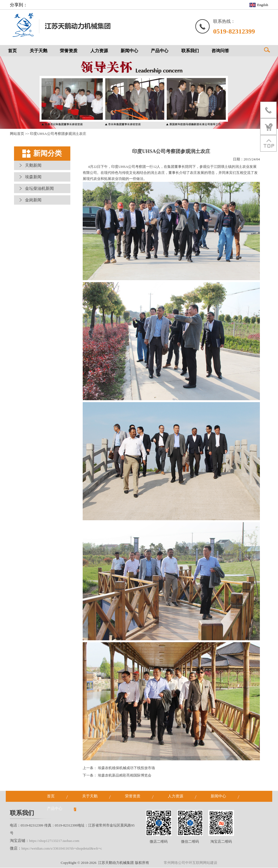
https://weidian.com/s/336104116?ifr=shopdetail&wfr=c (62, 849)
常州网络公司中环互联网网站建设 (191, 863)
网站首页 (17, 134)
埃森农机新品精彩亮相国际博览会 (125, 776)
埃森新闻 (33, 177)
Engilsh (263, 5)
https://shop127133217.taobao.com (54, 841)
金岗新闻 (33, 200)
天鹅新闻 (33, 166)
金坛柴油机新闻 (39, 189)
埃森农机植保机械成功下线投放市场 (126, 768)
